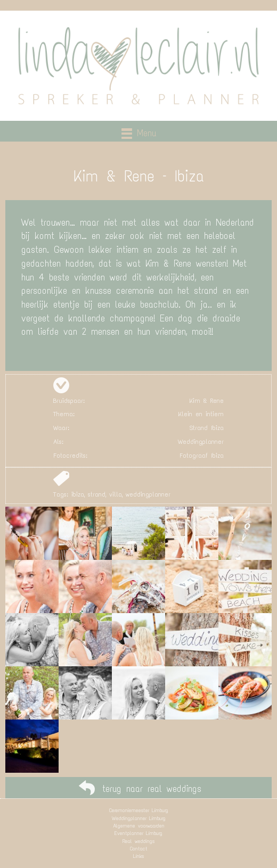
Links (138, 856)
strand (97, 494)
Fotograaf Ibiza (202, 456)
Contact (139, 849)
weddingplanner (148, 494)
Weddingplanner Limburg (139, 818)
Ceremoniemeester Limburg (139, 810)
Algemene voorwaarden (139, 826)
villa (116, 494)
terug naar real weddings (152, 789)
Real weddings (138, 841)
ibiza (78, 494)
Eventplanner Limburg (138, 833)
